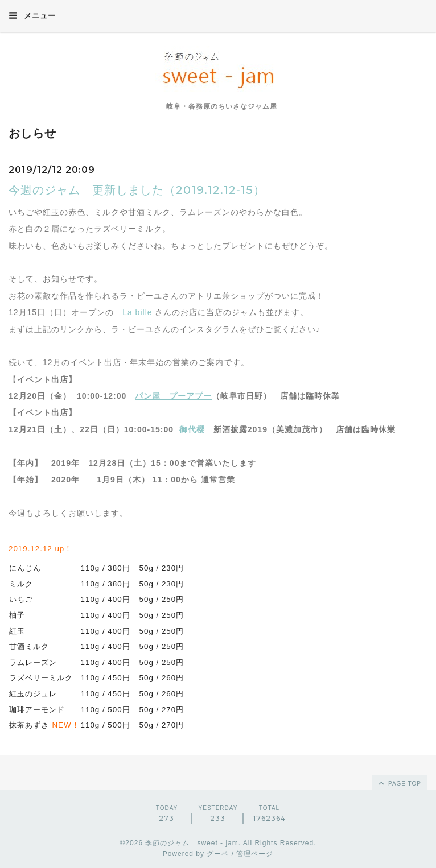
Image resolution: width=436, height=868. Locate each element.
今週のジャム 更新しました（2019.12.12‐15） (137, 190)
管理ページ (255, 854)
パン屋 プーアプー (173, 396)
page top (399, 783)
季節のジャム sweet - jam (192, 843)
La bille (137, 312)
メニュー (32, 15)
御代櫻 (192, 429)
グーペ (218, 854)
